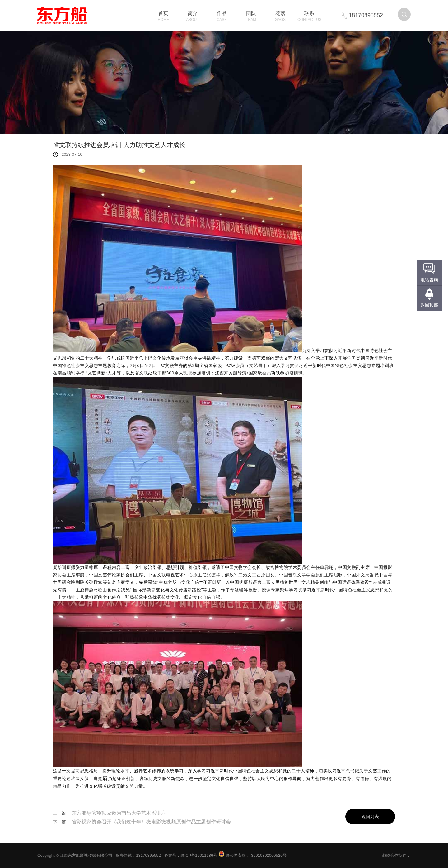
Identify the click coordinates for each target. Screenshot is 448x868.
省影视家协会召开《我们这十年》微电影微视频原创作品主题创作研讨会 (151, 822)
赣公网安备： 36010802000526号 (252, 855)
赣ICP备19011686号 (199, 855)
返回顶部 (429, 305)
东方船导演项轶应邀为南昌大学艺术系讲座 (119, 813)
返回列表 (370, 817)
